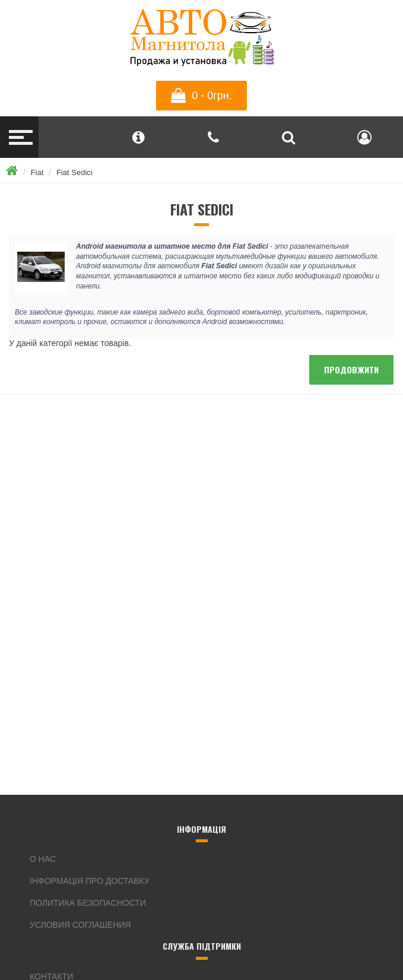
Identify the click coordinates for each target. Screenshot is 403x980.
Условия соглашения (80, 925)
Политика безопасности (88, 903)
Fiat (37, 172)
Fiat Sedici (74, 172)
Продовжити (351, 370)
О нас (43, 859)
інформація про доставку (90, 881)
